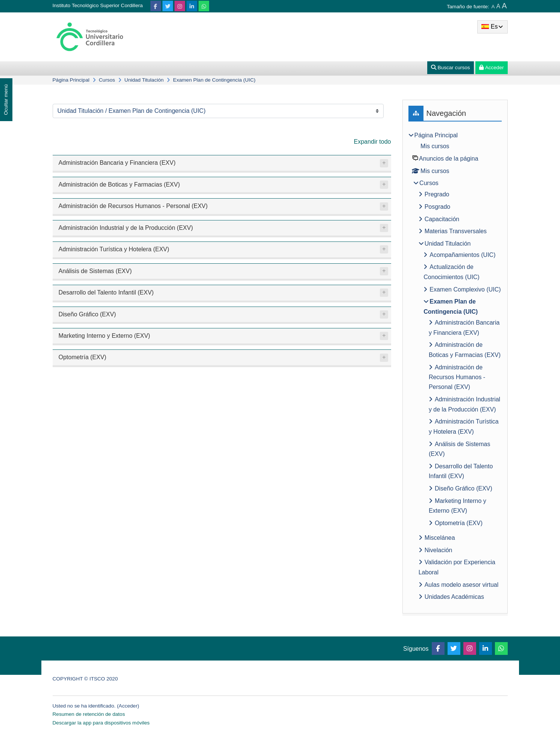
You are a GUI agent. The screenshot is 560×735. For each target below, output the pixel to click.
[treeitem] (455, 367)
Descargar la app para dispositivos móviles (101, 723)
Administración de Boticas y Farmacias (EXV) (119, 185)
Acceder (128, 706)
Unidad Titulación (144, 80)
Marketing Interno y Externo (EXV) (105, 336)
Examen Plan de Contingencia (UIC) (214, 80)
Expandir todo (373, 142)
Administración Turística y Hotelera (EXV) (114, 249)
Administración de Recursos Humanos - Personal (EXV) (133, 206)
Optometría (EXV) (83, 357)
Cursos (107, 80)
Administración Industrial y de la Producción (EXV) (126, 228)
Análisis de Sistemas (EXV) (95, 271)
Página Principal (71, 80)
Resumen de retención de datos (89, 714)
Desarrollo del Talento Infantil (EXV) (106, 292)
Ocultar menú (6, 100)
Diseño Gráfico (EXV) (87, 314)
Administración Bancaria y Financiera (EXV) (117, 163)
